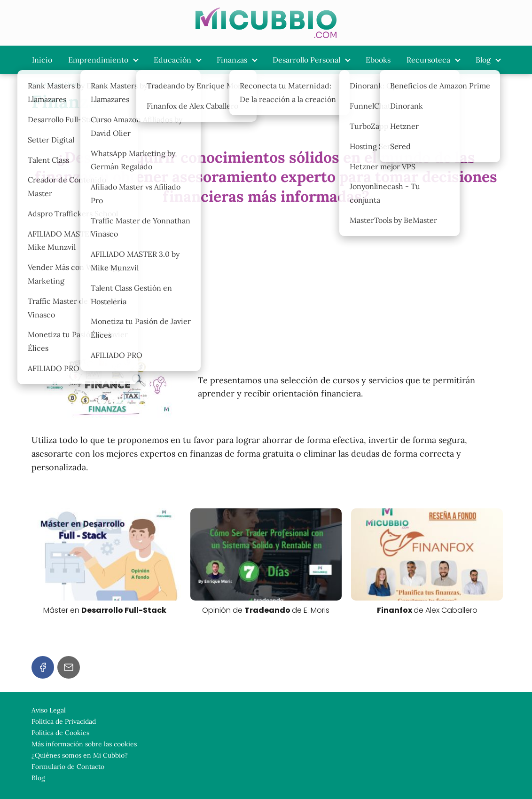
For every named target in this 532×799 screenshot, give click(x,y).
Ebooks (378, 60)
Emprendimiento (98, 60)
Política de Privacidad (64, 721)
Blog (483, 60)
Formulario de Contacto (68, 767)
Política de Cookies (60, 733)
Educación (172, 60)
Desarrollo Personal (306, 60)
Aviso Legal (49, 710)
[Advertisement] (266, 279)
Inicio (42, 60)
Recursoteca (428, 60)
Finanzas (232, 60)
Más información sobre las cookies (84, 744)
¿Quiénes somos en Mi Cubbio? (80, 755)
